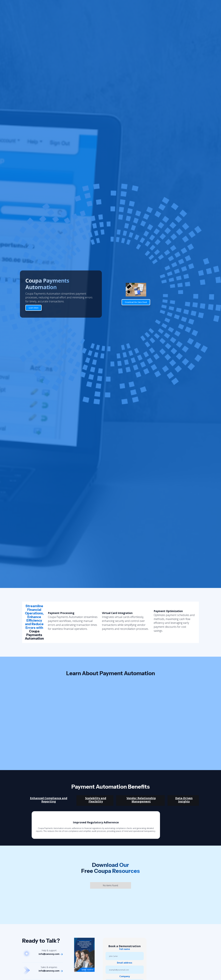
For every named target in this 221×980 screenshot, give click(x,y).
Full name (125, 949)
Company (125, 976)
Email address (125, 963)
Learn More (34, 308)
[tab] (48, 800)
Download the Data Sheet (136, 302)
